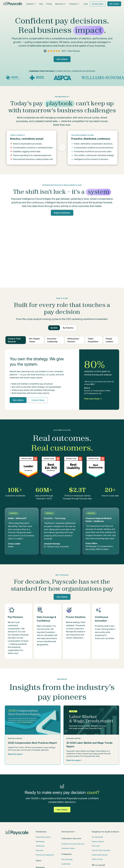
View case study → (93, 399)
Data (41, 4)
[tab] (54, 328)
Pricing (49, 4)
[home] (12, 4)
